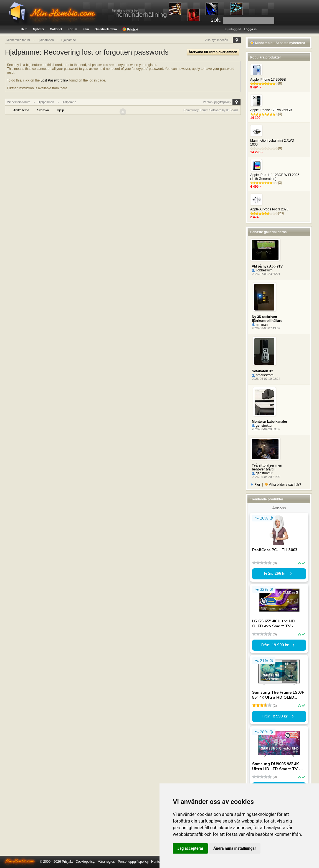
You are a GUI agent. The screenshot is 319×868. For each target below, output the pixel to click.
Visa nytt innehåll (216, 40)
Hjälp (60, 110)
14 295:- (256, 152)
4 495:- (255, 187)
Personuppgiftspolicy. (134, 862)
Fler (256, 485)
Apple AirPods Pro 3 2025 (269, 209)
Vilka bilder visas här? (283, 485)
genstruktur (262, 426)
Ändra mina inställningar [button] (235, 848)
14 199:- (256, 118)
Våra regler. (107, 862)
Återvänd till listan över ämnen (213, 52)
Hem (24, 29)
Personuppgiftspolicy (217, 102)
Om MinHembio (106, 29)
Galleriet (56, 29)
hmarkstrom (263, 375)
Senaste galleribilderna (268, 232)
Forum (72, 29)
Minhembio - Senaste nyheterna (278, 43)
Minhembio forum (18, 102)
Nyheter (39, 29)
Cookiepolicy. (85, 862)
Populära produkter (266, 57)
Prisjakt (130, 29)
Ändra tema (21, 110)
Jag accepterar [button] (190, 848)
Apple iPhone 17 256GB (268, 80)
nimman (260, 325)
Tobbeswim (262, 270)
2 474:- (255, 217)
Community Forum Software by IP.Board (211, 110)
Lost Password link (54, 80)
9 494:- (255, 87)
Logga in (250, 29)
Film (86, 29)
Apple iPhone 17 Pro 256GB (271, 110)
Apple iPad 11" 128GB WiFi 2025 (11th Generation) (275, 177)
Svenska (43, 110)
